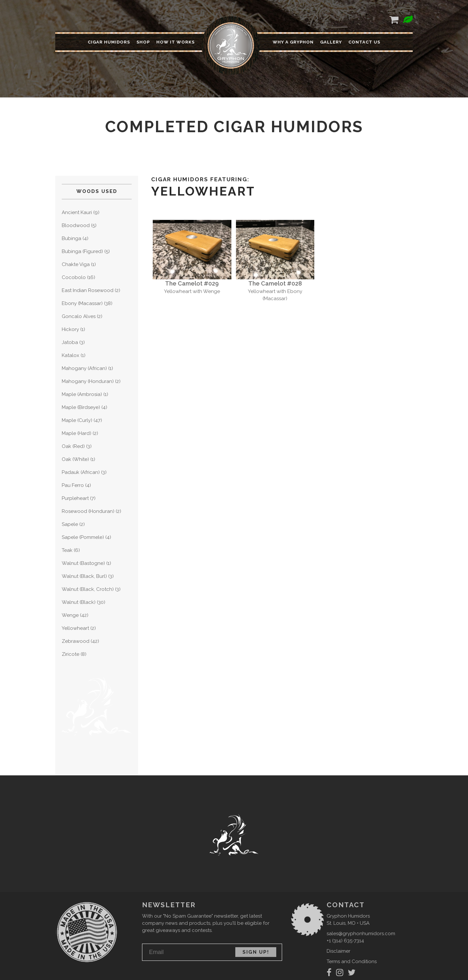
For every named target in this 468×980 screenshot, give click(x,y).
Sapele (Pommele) (83, 537)
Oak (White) (75, 459)
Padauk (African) (81, 472)
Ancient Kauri (77, 212)
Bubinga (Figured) (82, 251)
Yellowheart (75, 628)
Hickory (70, 329)
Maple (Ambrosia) (82, 394)
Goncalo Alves (79, 316)
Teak (67, 550)
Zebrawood (76, 641)
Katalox (71, 355)
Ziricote (71, 654)
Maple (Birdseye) (81, 407)
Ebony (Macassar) (82, 303)
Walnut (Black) (79, 602)
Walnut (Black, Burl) (84, 576)
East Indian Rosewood (88, 290)
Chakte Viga (76, 264)
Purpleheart (75, 498)
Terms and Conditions (352, 961)
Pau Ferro (73, 485)
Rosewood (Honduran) (88, 511)
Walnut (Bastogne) (83, 563)
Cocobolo (74, 277)
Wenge (70, 615)
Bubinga (71, 238)
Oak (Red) (73, 446)
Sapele (70, 524)
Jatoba (70, 342)
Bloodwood (76, 225)
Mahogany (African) (84, 368)
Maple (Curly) (77, 420)
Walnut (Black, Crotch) (88, 589)
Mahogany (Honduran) (88, 381)
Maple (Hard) (77, 433)
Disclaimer (338, 951)
